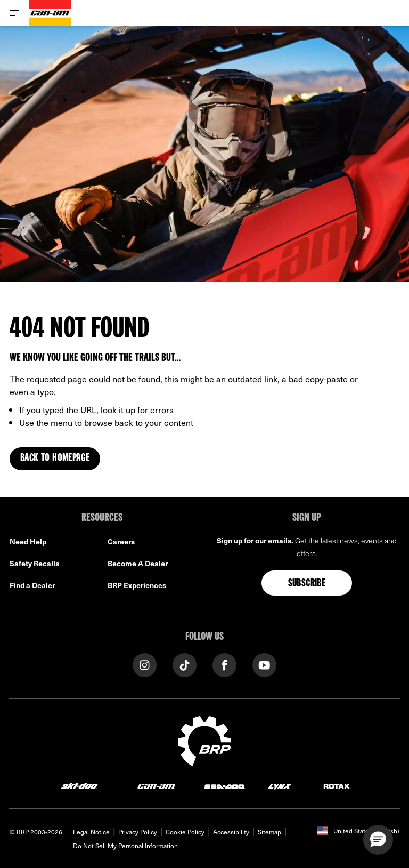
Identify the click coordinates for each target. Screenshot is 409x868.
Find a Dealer (32, 585)
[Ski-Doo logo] (79, 786)
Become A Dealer (138, 563)
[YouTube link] (264, 664)
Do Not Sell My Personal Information (125, 846)
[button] (378, 840)
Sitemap (269, 832)
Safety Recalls (34, 563)
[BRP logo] (204, 740)
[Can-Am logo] (50, 13)
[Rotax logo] (337, 786)
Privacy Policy (138, 832)
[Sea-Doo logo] (224, 786)
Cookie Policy (185, 832)
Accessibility (231, 832)
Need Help (28, 541)
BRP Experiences (137, 585)
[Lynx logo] (280, 786)
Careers (121, 541)
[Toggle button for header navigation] (14, 13)
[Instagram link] (145, 664)
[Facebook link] (224, 664)
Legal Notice (91, 832)
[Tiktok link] (185, 664)
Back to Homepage (55, 459)
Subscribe (307, 584)
